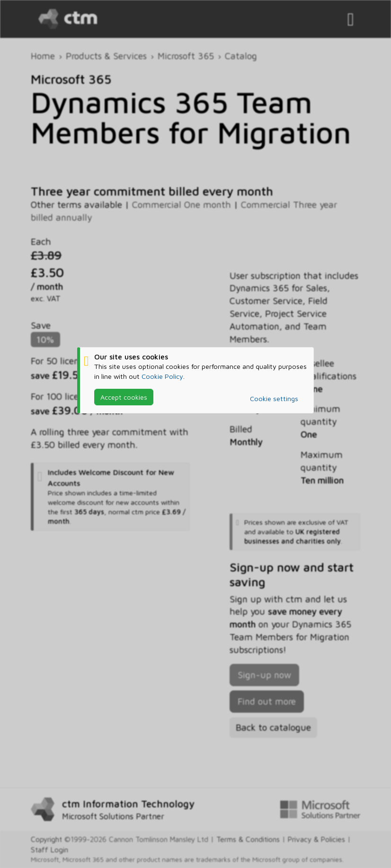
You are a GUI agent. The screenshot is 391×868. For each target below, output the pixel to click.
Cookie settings (274, 398)
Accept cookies (124, 397)
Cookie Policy (162, 376)
